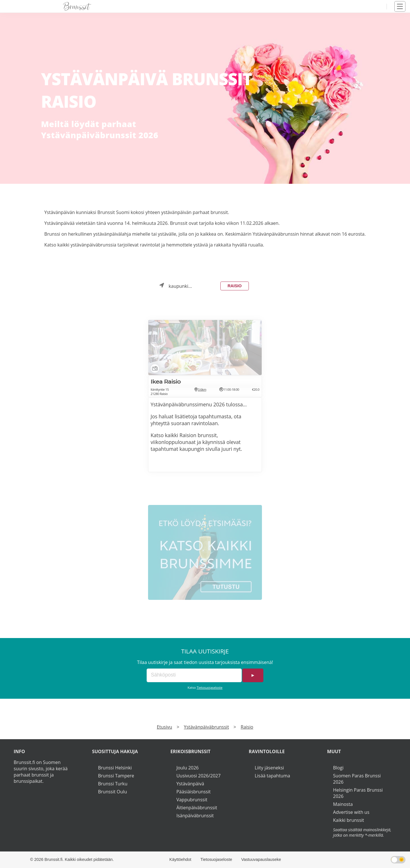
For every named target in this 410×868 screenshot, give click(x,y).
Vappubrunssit (192, 800)
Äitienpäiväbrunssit (197, 808)
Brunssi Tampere (116, 776)
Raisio (235, 286)
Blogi (338, 768)
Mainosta (343, 804)
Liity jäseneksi (269, 768)
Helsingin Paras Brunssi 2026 (358, 793)
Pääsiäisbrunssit (193, 792)
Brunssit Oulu (112, 792)
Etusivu (165, 727)
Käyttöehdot (180, 859)
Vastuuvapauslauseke (261, 859)
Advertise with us (351, 812)
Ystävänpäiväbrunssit (206, 727)
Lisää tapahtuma (272, 776)
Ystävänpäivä (190, 784)
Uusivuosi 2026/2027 (198, 776)
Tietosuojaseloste (210, 687)
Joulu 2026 (187, 768)
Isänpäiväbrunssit (195, 816)
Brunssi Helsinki (115, 768)
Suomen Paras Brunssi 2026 (357, 779)
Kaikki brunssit (349, 820)
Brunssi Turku (113, 784)
